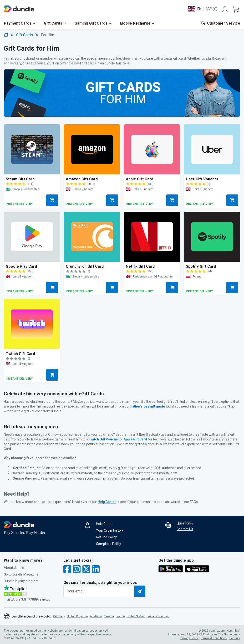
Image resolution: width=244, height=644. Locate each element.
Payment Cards (18, 23)
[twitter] (86, 570)
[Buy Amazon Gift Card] (92, 149)
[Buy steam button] (52, 200)
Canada (109, 616)
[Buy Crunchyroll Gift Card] (92, 237)
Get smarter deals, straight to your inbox (100, 583)
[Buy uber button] (232, 200)
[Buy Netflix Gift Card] (152, 237)
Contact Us (185, 529)
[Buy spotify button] (232, 288)
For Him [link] (48, 35)
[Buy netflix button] (172, 288)
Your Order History (110, 530)
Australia (96, 616)
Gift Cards (53, 23)
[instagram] (77, 570)
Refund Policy (106, 537)
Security (235, 638)
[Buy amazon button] (112, 200)
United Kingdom (77, 616)
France (120, 616)
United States (136, 616)
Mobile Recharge (135, 23)
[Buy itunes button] (172, 200)
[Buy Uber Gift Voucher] (212, 149)
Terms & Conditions (214, 638)
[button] (236, 9)
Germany (59, 616)
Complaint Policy (109, 544)
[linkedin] (96, 570)
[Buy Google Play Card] (32, 237)
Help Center (105, 524)
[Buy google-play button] (52, 288)
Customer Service (220, 23)
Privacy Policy (189, 638)
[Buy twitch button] (52, 375)
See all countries (158, 616)
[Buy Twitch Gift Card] (32, 324)
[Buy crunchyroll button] (112, 288)
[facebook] (67, 570)
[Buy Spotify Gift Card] (212, 237)
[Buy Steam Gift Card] (32, 149)
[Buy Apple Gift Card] (152, 149)
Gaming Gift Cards (91, 23)
